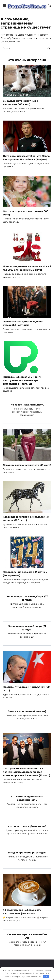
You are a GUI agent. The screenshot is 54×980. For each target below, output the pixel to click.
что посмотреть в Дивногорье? (27, 826)
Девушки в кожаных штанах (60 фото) (27, 465)
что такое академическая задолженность (27, 798)
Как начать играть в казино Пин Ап (27, 936)
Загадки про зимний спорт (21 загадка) (27, 628)
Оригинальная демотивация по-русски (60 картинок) (23, 323)
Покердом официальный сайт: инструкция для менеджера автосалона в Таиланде (22, 380)
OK (46, 976)
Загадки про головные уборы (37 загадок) (27, 598)
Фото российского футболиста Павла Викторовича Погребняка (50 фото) (26, 158)
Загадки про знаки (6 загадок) (27, 711)
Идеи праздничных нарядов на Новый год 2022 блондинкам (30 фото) (27, 268)
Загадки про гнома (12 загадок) (27, 853)
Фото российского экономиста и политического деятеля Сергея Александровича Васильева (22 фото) (26, 772)
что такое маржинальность (27, 405)
